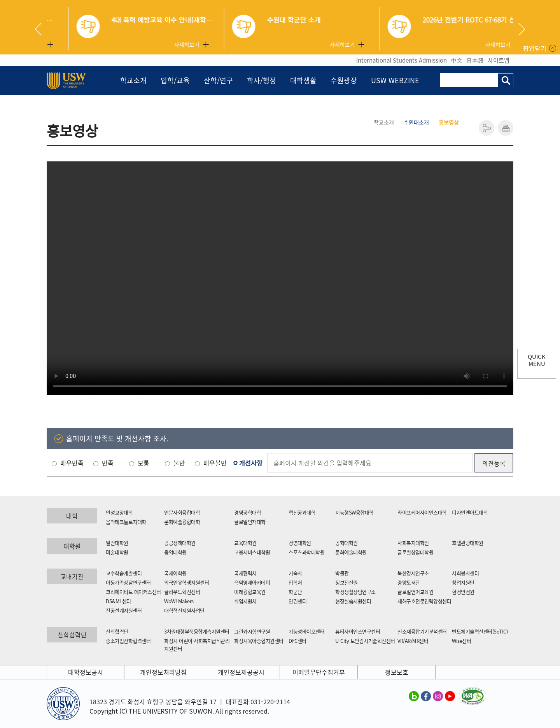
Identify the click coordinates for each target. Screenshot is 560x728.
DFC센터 (297, 641)
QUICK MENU (537, 360)
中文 (457, 60)
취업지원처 (245, 601)
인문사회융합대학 (182, 512)
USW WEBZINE (395, 80)
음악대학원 (175, 552)
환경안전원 (463, 592)
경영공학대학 (248, 512)
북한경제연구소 (413, 573)
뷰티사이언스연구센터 (358, 631)
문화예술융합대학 (182, 522)
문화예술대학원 (351, 552)
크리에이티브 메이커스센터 (133, 592)
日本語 (475, 60)
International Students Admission (402, 60)
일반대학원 (117, 543)
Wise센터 (461, 641)
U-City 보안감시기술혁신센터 (365, 641)
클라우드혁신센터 (182, 592)
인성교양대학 (119, 512)
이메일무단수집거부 (319, 672)
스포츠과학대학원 (306, 552)
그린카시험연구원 (252, 631)
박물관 (342, 573)
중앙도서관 (409, 582)
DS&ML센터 (118, 601)
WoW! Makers (179, 601)
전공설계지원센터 (124, 610)
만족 (108, 463)
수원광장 (344, 80)
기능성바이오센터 (306, 631)
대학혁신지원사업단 (184, 610)
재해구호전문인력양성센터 (424, 601)
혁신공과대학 (302, 512)
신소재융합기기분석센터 (422, 631)
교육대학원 (245, 543)
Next (522, 29)
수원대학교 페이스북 (426, 696)
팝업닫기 (535, 48)
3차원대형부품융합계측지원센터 (197, 631)
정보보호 (397, 672)
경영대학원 (300, 543)
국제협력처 (245, 573)
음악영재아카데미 (252, 582)
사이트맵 (499, 60)
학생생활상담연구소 (355, 592)
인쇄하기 (506, 128)
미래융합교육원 (250, 592)
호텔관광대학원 (468, 543)
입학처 (295, 582)
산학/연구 (218, 80)
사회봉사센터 (465, 573)
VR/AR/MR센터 (413, 641)
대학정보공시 (86, 672)
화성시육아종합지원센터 (259, 641)
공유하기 (486, 128)
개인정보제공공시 (241, 672)
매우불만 (215, 463)
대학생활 (303, 80)
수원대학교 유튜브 (450, 696)
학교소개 (133, 80)
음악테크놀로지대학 (126, 522)
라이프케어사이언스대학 (422, 512)
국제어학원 (175, 573)
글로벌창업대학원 (415, 552)
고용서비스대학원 (252, 552)
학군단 (295, 592)
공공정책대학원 (180, 543)
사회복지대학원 (413, 543)
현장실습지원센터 (353, 601)
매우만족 (72, 463)
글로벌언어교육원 (415, 592)
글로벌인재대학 (250, 522)
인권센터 (297, 601)
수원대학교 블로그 (414, 696)
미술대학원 (117, 552)
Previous (41, 29)
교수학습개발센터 (124, 573)
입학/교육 (175, 80)
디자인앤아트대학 (470, 512)
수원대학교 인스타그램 (438, 696)
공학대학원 (346, 543)
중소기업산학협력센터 (128, 641)
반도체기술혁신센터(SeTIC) (480, 631)
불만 (179, 463)
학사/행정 (262, 80)
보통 (143, 463)
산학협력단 (117, 631)
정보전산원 (346, 582)
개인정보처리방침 (163, 672)
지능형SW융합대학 (354, 512)
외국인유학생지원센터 (186, 582)
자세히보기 (165, 44)
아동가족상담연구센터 (128, 582)
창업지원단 (463, 582)
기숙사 (295, 573)
